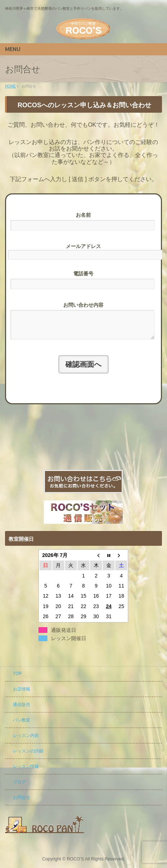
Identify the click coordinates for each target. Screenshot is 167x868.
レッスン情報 (26, 767)
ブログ (19, 782)
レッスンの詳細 (28, 751)
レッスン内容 (26, 736)
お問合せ (22, 798)
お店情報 (22, 689)
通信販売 (22, 705)
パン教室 (22, 720)
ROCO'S (75, 859)
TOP (17, 674)
